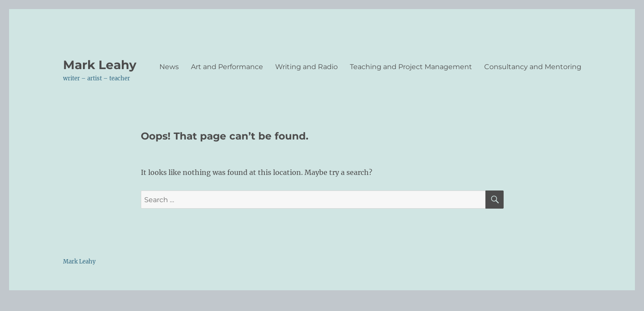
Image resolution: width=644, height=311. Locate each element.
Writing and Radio (306, 67)
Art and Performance (227, 67)
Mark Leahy (100, 65)
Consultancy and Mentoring (533, 67)
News (169, 67)
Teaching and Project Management (411, 67)
